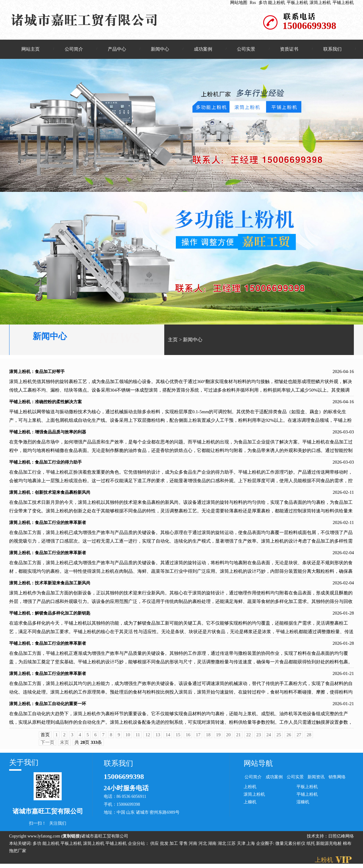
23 (258, 737)
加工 (174, 846)
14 (168, 737)
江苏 (232, 846)
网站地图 (239, 3)
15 (178, 737)
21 (238, 737)
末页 (64, 745)
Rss (253, 3)
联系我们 (332, 49)
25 (279, 737)
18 (208, 737)
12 (148, 737)
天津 (242, 846)
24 (269, 737)
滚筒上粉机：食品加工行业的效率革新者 (48, 525)
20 (228, 737)
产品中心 (117, 49)
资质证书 (289, 49)
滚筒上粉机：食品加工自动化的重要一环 (48, 707)
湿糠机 (303, 804)
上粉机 (250, 789)
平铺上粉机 (343, 3)
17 (198, 737)
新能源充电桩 (329, 846)
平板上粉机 (297, 3)
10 (128, 737)
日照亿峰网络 (341, 839)
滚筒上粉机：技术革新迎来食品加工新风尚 (50, 586)
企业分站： (139, 846)
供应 (155, 846)
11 (138, 737)
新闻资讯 (316, 780)
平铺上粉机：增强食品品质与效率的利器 (48, 435)
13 (158, 737)
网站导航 (258, 766)
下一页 (47, 745)
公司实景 (246, 49)
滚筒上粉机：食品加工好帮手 (37, 374)
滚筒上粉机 (320, 3)
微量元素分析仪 (290, 846)
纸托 (311, 846)
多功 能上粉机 (272, 3)
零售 (184, 846)
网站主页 (31, 49)
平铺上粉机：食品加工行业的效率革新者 (48, 646)
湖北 (223, 846)
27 (299, 737)
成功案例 (203, 49)
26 (289, 737)
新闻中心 (160, 49)
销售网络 (337, 780)
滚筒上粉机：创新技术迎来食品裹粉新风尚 (50, 495)
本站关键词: (20, 846)
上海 (251, 846)
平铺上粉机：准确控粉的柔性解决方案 (45, 405)
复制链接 (71, 839)
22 (248, 737)
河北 (203, 846)
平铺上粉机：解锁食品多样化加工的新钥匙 (50, 616)
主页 (173, 342)
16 (188, 737)
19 (218, 737)
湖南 (213, 846)
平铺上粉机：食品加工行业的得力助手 (45, 465)
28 (309, 737)
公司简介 (74, 49)
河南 (194, 846)
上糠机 (250, 804)
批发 (165, 846)
